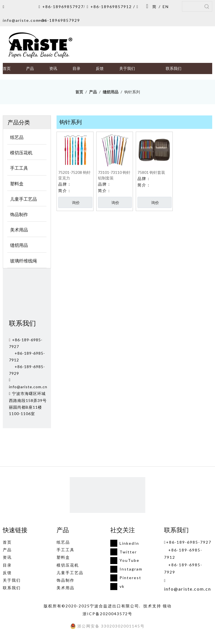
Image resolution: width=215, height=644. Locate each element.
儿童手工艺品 (70, 573)
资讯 (7, 557)
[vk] (125, 587)
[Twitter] (125, 552)
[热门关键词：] (207, 6)
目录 (7, 565)
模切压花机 (68, 565)
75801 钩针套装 (151, 172)
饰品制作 (66, 580)
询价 (76, 203)
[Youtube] (125, 561)
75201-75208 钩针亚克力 (74, 175)
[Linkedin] (125, 543)
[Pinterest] (125, 578)
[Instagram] (125, 569)
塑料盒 (63, 557)
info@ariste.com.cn (24, 20)
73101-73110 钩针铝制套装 (114, 175)
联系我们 (12, 588)
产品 (7, 550)
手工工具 (66, 550)
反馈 (7, 573)
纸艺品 (63, 542)
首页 (7, 542)
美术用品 (66, 588)
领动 (167, 606)
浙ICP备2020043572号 (107, 614)
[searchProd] (192, 6)
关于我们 (12, 580)
